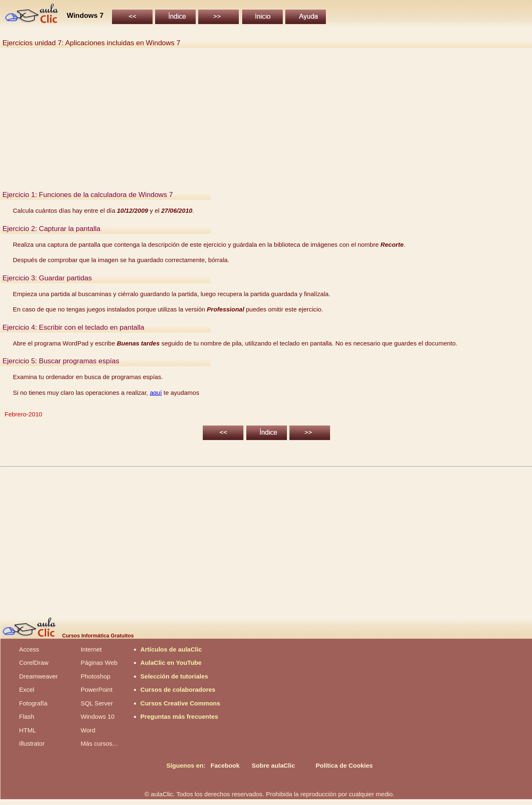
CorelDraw (34, 663)
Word (88, 730)
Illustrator (32, 743)
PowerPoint (96, 689)
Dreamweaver (38, 676)
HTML (28, 730)
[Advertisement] (251, 124)
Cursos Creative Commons (181, 703)
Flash (27, 716)
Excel (27, 689)
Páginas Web (99, 663)
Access (29, 649)
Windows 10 (97, 716)
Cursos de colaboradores (178, 689)
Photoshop (95, 676)
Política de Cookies (344, 765)
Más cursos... (99, 743)
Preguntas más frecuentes (180, 716)
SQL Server (97, 703)
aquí (156, 393)
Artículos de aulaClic (171, 649)
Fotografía (33, 703)
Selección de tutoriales (174, 676)
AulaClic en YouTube (171, 663)
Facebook (225, 765)
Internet (91, 649)
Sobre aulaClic (273, 765)
